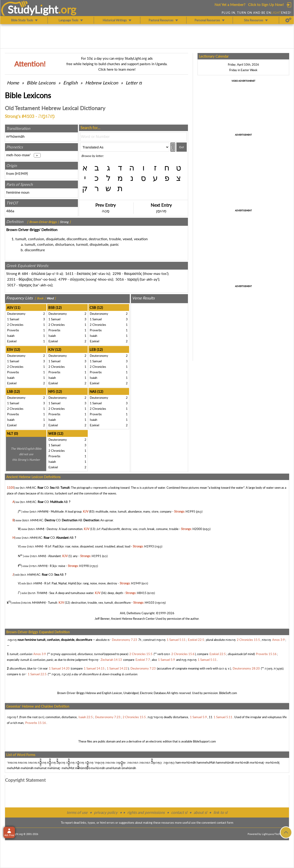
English (70, 83)
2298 (117, 273)
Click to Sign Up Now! (266, 4)
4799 (62, 279)
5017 (11, 285)
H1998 (84, 566)
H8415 (142, 593)
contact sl (179, 812)
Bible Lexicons (41, 83)
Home (13, 83)
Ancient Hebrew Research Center (133, 619)
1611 (69, 273)
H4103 (150, 603)
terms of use (77, 812)
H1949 (21, 173)
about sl (200, 812)
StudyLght (33, 9)
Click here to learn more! (117, 69)
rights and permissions (146, 812)
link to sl (220, 812)
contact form (225, 823)
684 (25, 273)
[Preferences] (288, 20)
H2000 (197, 529)
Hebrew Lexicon (102, 83)
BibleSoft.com (228, 693)
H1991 (96, 556)
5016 (120, 279)
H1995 (190, 511)
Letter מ (134, 83)
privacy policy (106, 812)
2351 (11, 279)
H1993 (149, 546)
